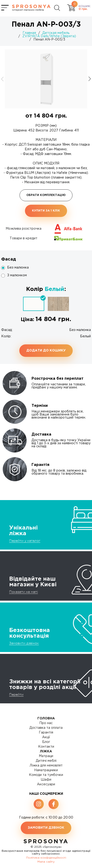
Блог (46, 742)
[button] (90, 79)
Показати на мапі (24, 592)
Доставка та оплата (46, 728)
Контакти (46, 747)
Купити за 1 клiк (46, 211)
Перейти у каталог (25, 541)
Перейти (16, 694)
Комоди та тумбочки (46, 775)
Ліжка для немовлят (46, 766)
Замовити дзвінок (24, 643)
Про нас (46, 723)
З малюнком (17, 275)
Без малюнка (18, 268)
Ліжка (46, 751)
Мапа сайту (46, 862)
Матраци (46, 756)
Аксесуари (46, 784)
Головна (46, 718)
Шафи (46, 780)
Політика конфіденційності (46, 858)
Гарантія (46, 733)
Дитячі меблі (46, 761)
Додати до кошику (46, 350)
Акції (46, 737)
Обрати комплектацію (46, 195)
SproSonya (46, 842)
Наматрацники (46, 770)
